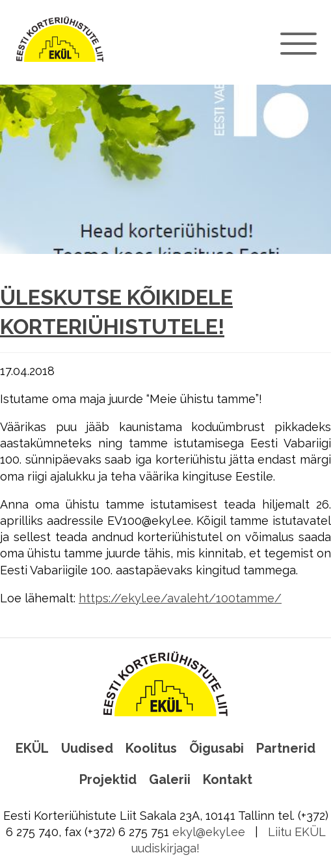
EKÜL (32, 748)
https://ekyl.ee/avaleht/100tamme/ (180, 598)
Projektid (108, 779)
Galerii (170, 779)
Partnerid (286, 748)
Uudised (87, 748)
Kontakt (228, 779)
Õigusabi (217, 748)
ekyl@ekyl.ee (209, 832)
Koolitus (151, 748)
